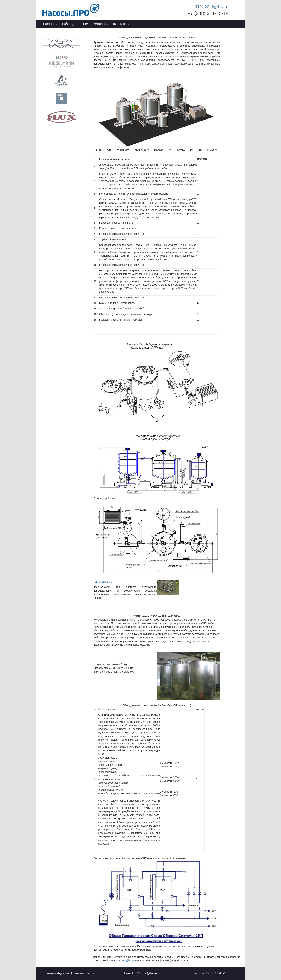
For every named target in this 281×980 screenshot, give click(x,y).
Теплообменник (103, 582)
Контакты (121, 24)
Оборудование (75, 24)
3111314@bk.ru (211, 6)
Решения (100, 24)
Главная (50, 24)
